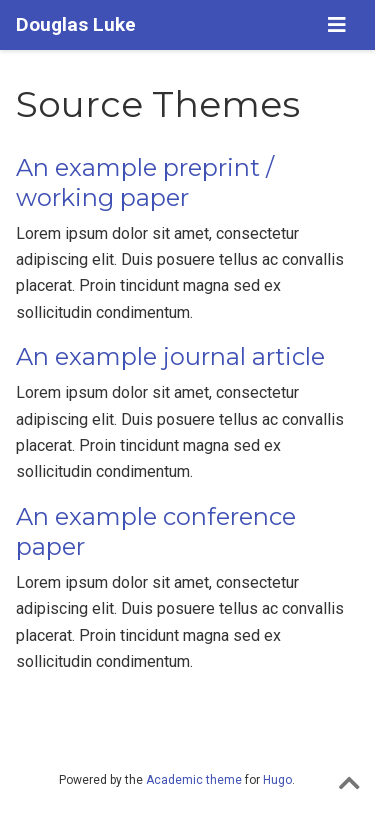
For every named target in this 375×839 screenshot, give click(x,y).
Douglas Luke (76, 24)
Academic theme (194, 780)
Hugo (277, 780)
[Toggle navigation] (337, 25)
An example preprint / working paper (145, 182)
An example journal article (170, 356)
